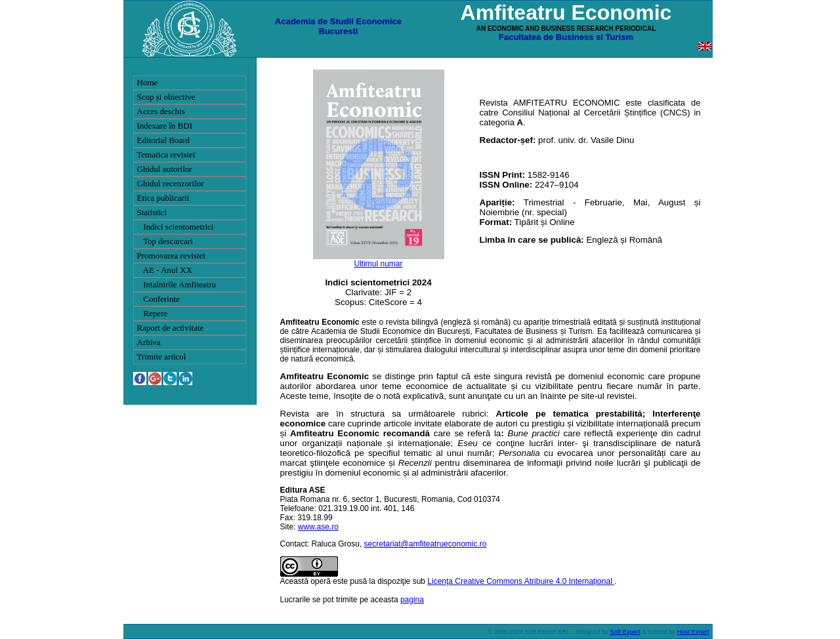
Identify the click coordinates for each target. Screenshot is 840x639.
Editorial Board (164, 140)
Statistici (152, 212)
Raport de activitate (171, 328)
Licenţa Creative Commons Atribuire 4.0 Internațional (521, 581)
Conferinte (158, 299)
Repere (153, 313)
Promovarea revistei (171, 256)
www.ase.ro (318, 527)
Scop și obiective (166, 97)
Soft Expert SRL (546, 631)
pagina (412, 600)
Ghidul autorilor (165, 169)
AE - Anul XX (165, 270)
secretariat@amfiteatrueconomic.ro (426, 544)
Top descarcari (165, 241)
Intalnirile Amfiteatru (177, 284)
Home (148, 82)
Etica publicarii (163, 198)
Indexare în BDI (165, 126)
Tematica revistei (166, 155)
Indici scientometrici (176, 227)
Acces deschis (161, 111)
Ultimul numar (378, 264)
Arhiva (149, 342)
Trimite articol (162, 357)
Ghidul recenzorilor (171, 183)
